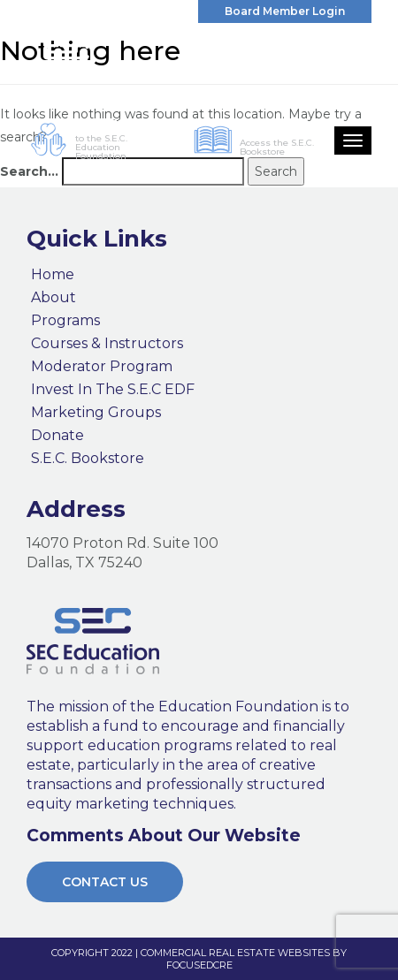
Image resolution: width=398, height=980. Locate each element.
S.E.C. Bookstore (88, 459)
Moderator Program (102, 367)
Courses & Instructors (107, 344)
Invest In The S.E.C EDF (113, 390)
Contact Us (105, 882)
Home (53, 275)
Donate (57, 436)
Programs (65, 321)
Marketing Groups (96, 413)
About (54, 298)
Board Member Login (285, 11)
